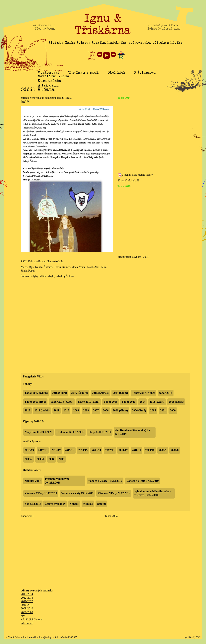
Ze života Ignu (44, 25)
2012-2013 (27, 598)
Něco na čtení (45, 29)
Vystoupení (49, 73)
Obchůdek (117, 73)
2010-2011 (27, 605)
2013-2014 (27, 594)
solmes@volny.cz (46, 637)
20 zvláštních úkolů (129, 181)
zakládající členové (32, 620)
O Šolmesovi (145, 73)
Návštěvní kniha (54, 81)
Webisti (191, 637)
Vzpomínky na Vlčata (163, 25)
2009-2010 (27, 609)
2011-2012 (27, 601)
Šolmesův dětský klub (164, 29)
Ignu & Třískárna (103, 24)
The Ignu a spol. (84, 73)
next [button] (113, 54)
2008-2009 (27, 612)
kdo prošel (27, 623)
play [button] (106, 55)
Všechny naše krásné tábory (135, 175)
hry (23, 616)
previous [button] (100, 54)
